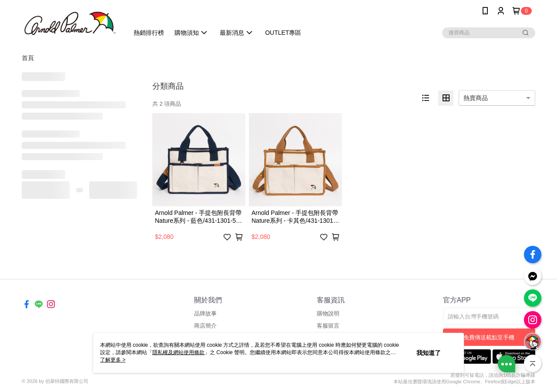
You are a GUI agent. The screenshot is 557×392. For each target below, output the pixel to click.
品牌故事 (205, 313)
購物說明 (328, 313)
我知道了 (429, 353)
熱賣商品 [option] (476, 98)
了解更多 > (113, 360)
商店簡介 (205, 326)
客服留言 (328, 326)
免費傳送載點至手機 (489, 337)
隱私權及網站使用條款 (178, 352)
